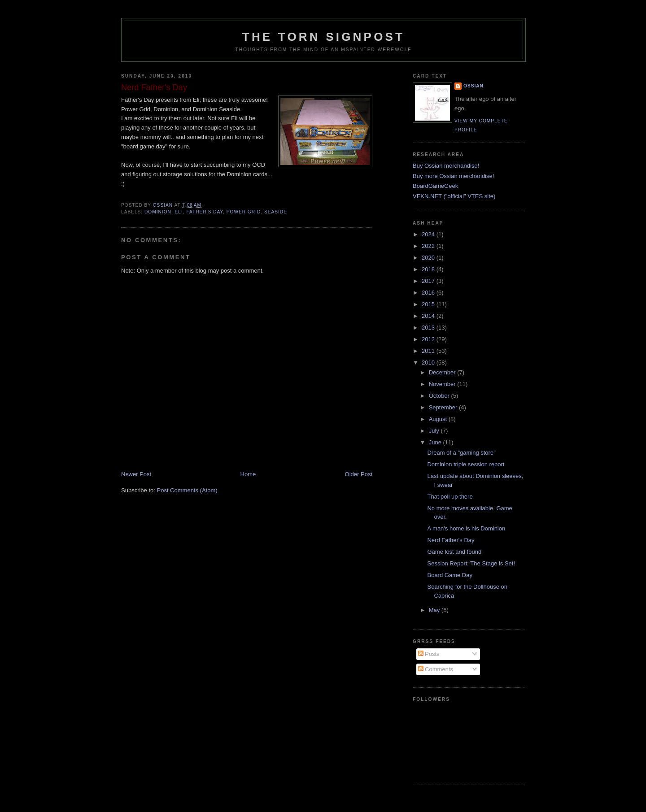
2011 (429, 351)
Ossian (474, 86)
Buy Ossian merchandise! (446, 166)
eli (179, 212)
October (440, 396)
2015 (429, 304)
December (443, 372)
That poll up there (450, 497)
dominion (158, 212)
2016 (429, 293)
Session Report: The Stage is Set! (471, 563)
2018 (429, 269)
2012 (429, 339)
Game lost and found (454, 552)
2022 (429, 246)
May (435, 610)
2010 (429, 363)
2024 (429, 234)
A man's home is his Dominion (466, 528)
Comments (436, 669)
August (439, 419)
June (436, 442)
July (435, 431)
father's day (205, 212)
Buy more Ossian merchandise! (453, 176)
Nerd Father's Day (451, 540)
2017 (429, 281)
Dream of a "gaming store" (461, 453)
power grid (244, 212)
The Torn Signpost (323, 37)
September (444, 407)
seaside (276, 212)
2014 (429, 316)
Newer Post (136, 474)
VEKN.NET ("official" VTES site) (454, 196)
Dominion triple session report (466, 464)
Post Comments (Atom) (187, 490)
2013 (429, 328)
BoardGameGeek (435, 186)
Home (248, 474)
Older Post (359, 474)
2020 (429, 258)
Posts (429, 654)
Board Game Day (450, 575)
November (443, 384)
